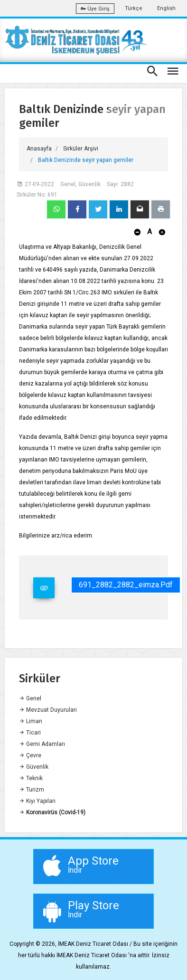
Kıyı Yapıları (37, 801)
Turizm (32, 790)
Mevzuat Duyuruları (48, 710)
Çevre (30, 755)
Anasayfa (39, 149)
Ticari (30, 733)
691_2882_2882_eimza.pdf (126, 585)
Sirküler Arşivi (81, 149)
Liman (31, 721)
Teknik (31, 778)
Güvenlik (34, 767)
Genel (30, 698)
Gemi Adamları (42, 744)
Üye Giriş (95, 9)
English (166, 8)
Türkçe (134, 8)
